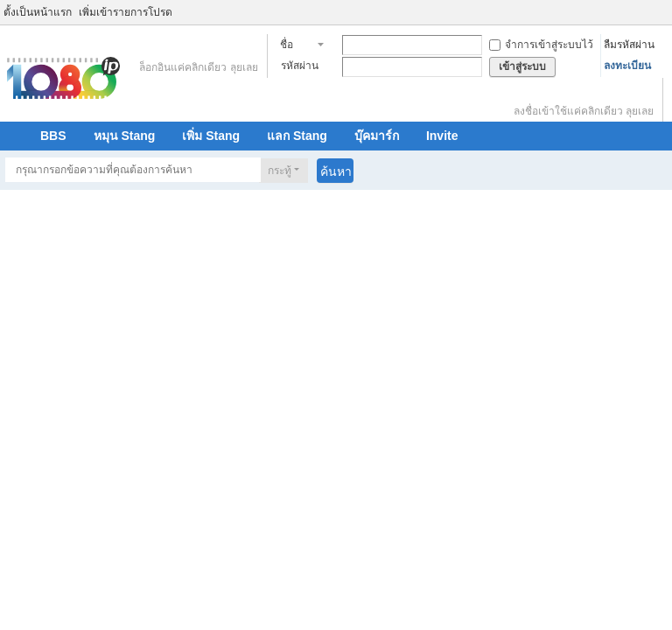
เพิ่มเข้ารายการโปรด (126, 12)
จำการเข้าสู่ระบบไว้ (541, 45)
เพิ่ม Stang (211, 136)
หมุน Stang (125, 136)
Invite (442, 136)
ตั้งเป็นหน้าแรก (38, 12)
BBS (53, 136)
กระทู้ (280, 171)
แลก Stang (297, 136)
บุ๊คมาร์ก (377, 136)
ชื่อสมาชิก (296, 46)
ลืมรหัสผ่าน (629, 45)
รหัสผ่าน (300, 66)
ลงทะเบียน (627, 66)
